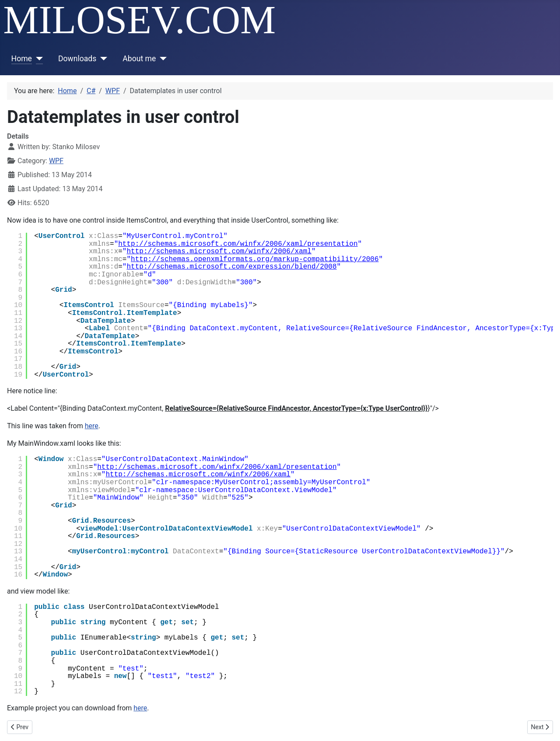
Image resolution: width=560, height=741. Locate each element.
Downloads (77, 59)
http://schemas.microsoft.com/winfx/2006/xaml (219, 252)
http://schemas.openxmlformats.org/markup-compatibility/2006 (255, 259)
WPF (56, 161)
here (92, 426)
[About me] (161, 59)
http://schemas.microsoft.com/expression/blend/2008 (231, 267)
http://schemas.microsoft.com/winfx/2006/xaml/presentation (238, 244)
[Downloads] (102, 59)
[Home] (37, 59)
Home (22, 59)
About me (139, 59)
